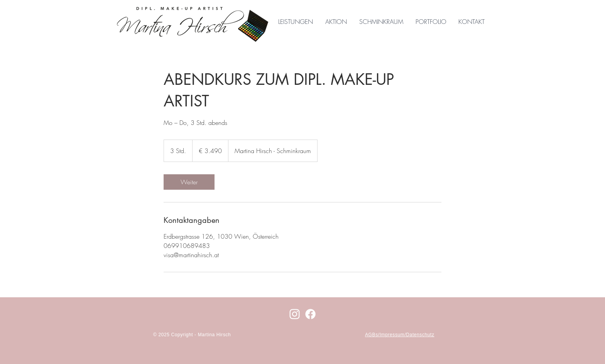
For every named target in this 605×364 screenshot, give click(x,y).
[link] (189, 182)
